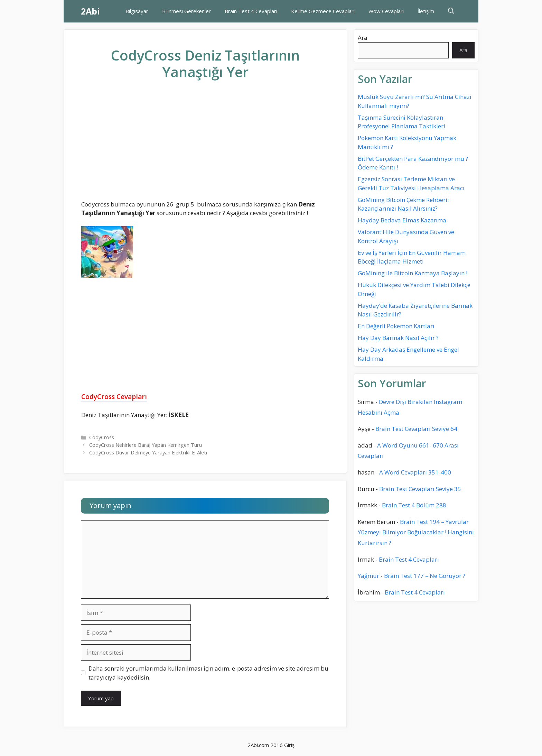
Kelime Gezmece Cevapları (323, 11)
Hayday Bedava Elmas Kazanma (402, 220)
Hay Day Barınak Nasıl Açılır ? (398, 338)
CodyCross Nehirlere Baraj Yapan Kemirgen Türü (146, 445)
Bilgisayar (137, 11)
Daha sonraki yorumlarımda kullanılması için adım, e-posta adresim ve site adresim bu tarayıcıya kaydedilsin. (208, 673)
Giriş (289, 745)
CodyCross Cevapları (114, 397)
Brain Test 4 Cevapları (251, 11)
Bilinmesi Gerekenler (186, 11)
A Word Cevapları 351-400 (415, 472)
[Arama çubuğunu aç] (451, 11)
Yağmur (368, 576)
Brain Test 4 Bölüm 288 (414, 505)
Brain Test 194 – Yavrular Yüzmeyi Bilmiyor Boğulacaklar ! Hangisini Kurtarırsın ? (416, 532)
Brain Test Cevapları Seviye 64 (416, 429)
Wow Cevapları (386, 11)
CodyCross (102, 437)
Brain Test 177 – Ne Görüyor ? (425, 576)
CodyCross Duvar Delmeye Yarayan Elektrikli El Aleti (148, 453)
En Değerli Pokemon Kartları (396, 326)
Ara (363, 38)
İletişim (426, 11)
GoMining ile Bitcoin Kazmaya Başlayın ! (413, 273)
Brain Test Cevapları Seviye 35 (420, 489)
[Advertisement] (205, 146)
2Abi (90, 11)
